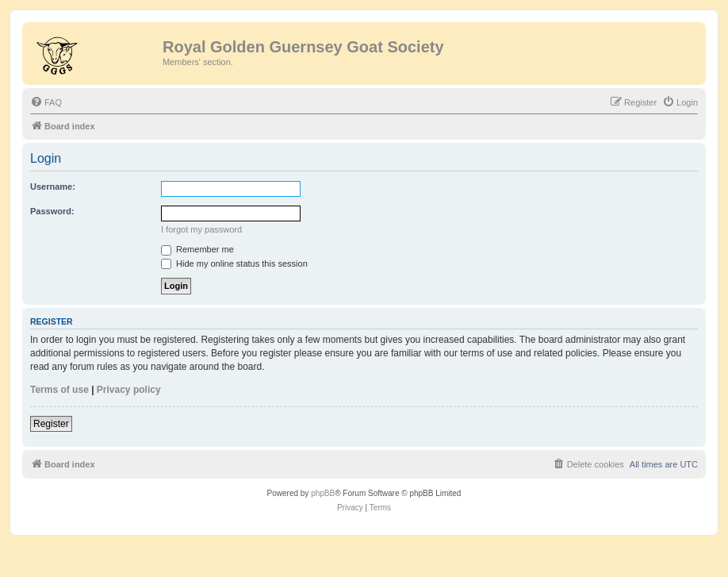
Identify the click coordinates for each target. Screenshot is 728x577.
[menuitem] (46, 102)
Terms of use (59, 390)
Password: (52, 211)
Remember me (197, 249)
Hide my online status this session (234, 263)
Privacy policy (129, 390)
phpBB (323, 493)
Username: (53, 187)
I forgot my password (201, 229)
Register (51, 424)
